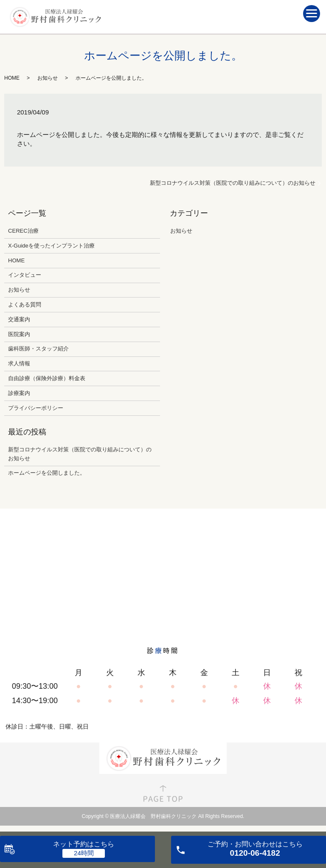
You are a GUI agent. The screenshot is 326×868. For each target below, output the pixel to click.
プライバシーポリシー (36, 408)
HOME (12, 78)
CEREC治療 (23, 231)
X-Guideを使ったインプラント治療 (51, 246)
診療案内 (19, 393)
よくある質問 (25, 305)
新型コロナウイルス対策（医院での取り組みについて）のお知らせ (233, 183)
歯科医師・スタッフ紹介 (38, 349)
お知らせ (48, 78)
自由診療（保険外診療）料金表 (47, 378)
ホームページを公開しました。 (47, 473)
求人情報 (19, 363)
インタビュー (25, 275)
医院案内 (19, 334)
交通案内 (19, 319)
